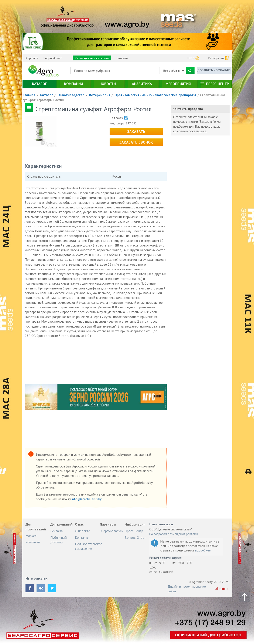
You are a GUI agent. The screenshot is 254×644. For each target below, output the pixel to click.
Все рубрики (174, 71)
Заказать (136, 132)
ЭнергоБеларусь (111, 531)
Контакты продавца (188, 109)
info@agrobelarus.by (87, 499)
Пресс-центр (217, 84)
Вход (191, 58)
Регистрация (216, 58)
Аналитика (142, 84)
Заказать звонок (136, 142)
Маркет (31, 536)
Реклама (56, 531)
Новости (108, 84)
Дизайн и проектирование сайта (187, 589)
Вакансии (122, 58)
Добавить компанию (214, 70)
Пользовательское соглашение (89, 546)
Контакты (82, 537)
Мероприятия (178, 84)
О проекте (31, 58)
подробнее (203, 550)
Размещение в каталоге (92, 58)
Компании (74, 84)
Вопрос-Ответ (53, 58)
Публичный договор (59, 540)
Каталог (39, 84)
